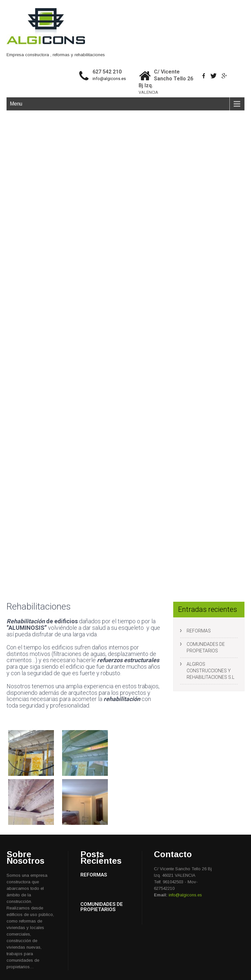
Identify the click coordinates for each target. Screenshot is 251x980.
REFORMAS (199, 631)
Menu (16, 104)
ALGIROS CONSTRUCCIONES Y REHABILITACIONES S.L (210, 671)
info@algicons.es (109, 79)
